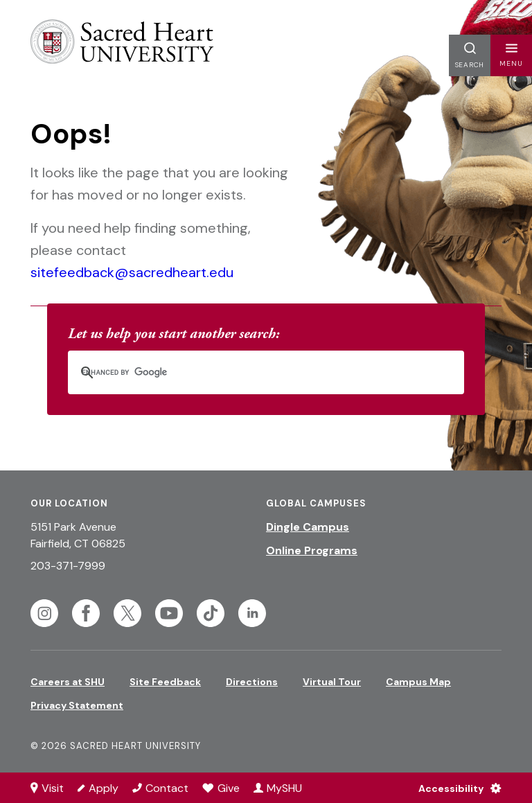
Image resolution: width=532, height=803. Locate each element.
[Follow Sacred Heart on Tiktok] (211, 613)
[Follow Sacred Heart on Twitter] (127, 613)
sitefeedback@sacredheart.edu (132, 272)
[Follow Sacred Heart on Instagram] (44, 613)
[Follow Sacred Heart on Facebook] (86, 613)
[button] (511, 55)
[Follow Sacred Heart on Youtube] (169, 613)
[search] (248, 372)
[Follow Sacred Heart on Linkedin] (252, 613)
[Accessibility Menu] (456, 788)
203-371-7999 (68, 566)
